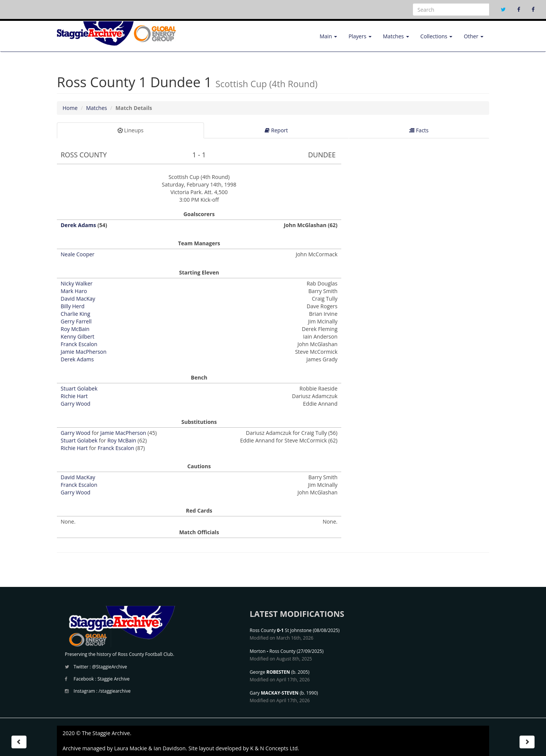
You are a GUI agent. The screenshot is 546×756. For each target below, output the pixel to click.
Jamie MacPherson (84, 352)
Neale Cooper (78, 254)
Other (474, 36)
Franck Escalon (79, 344)
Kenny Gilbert (78, 336)
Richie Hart (74, 396)
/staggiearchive (115, 691)
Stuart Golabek (79, 388)
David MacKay (78, 299)
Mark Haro (74, 291)
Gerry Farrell (76, 321)
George (270, 672)
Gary (274, 693)
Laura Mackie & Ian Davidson (150, 748)
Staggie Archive (114, 679)
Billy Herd (73, 306)
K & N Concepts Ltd (274, 748)
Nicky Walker (77, 283)
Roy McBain (75, 329)
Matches (396, 36)
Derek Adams (78, 225)
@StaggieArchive (110, 667)
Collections (437, 36)
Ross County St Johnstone (281, 630)
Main (328, 36)
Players (360, 36)
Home (70, 108)
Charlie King (75, 314)
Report (276, 130)
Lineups (131, 130)
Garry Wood (75, 404)
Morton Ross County (273, 651)
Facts (419, 130)
